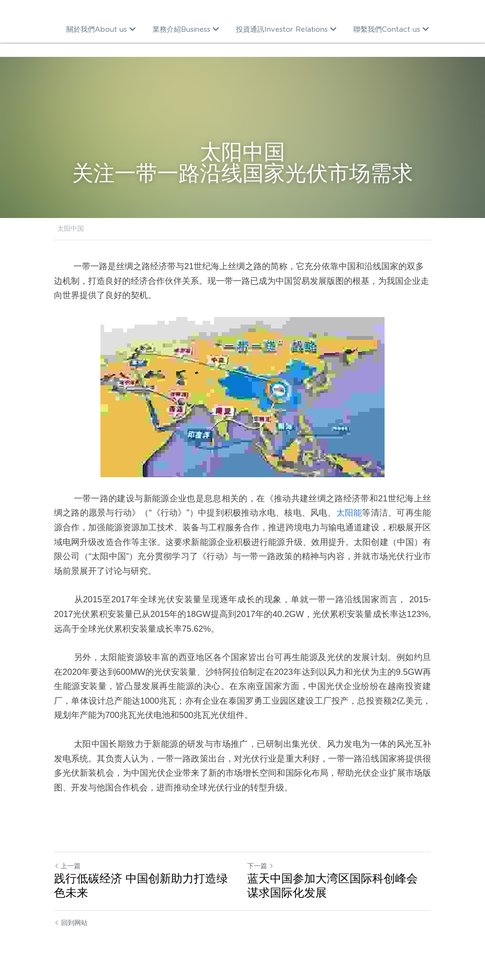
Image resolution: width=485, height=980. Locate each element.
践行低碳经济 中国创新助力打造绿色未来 (141, 885)
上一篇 (67, 866)
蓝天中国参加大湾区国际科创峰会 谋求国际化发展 (332, 885)
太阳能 (349, 513)
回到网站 (71, 923)
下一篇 (260, 866)
